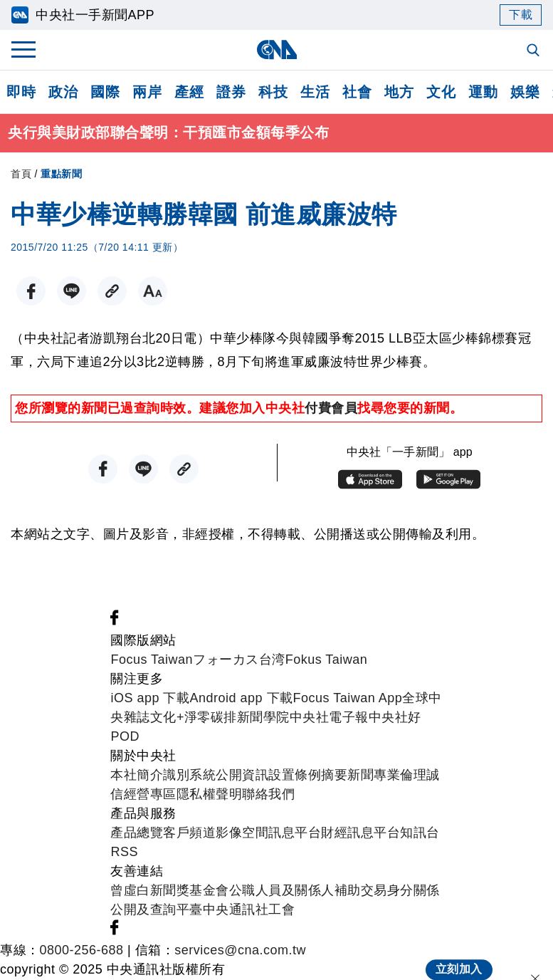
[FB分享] (31, 292)
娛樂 (525, 92)
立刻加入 (459, 956)
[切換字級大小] (153, 292)
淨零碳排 (211, 718)
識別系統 (189, 776)
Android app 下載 (241, 699)
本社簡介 (137, 776)
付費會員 (331, 408)
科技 (273, 92)
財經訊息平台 (360, 833)
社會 (357, 92)
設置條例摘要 (308, 776)
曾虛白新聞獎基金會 (170, 891)
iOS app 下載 (150, 699)
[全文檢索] (534, 51)
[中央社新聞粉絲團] (115, 622)
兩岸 (147, 92)
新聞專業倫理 (387, 776)
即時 (21, 92)
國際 (105, 92)
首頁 (21, 174)
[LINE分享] (72, 292)
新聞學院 (263, 718)
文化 (441, 92)
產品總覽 (137, 833)
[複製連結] (112, 292)
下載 (521, 15)
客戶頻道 (189, 833)
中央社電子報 (329, 718)
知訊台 (420, 833)
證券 (231, 92)
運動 (483, 92)
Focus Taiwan (152, 660)
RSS (124, 853)
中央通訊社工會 (249, 910)
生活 (315, 92)
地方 (399, 92)
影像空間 (242, 833)
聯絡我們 (268, 795)
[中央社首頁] (276, 49)
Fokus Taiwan (327, 660)
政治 (63, 92)
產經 (189, 92)
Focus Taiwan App (348, 699)
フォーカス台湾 (239, 660)
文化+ (167, 718)
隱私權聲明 (210, 795)
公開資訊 (242, 776)
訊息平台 (295, 833)
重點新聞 (61, 174)
